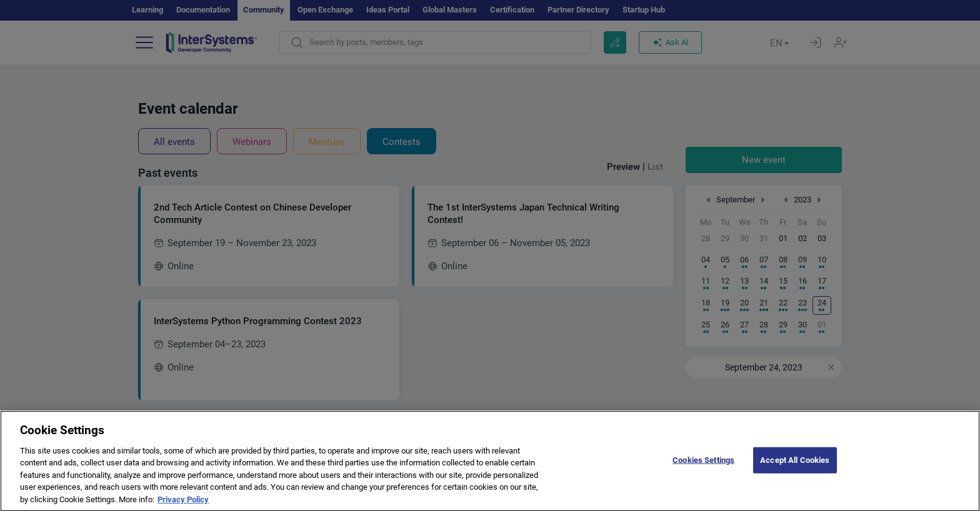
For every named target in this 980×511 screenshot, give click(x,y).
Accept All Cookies (795, 469)
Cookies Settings (703, 469)
